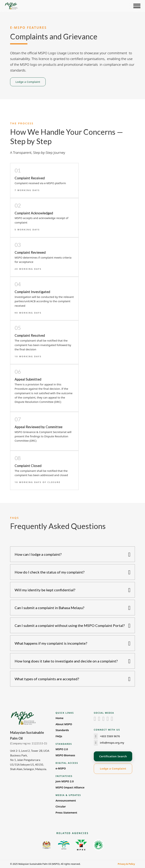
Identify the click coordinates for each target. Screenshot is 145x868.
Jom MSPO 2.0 (65, 781)
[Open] (137, 6)
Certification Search (113, 756)
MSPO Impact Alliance (70, 787)
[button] (72, 554)
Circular (61, 806)
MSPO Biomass (65, 755)
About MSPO (64, 724)
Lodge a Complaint (28, 82)
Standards (62, 730)
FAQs (59, 736)
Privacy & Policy (126, 864)
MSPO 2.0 (62, 749)
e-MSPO (61, 768)
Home (60, 718)
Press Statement (66, 812)
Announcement (66, 800)
